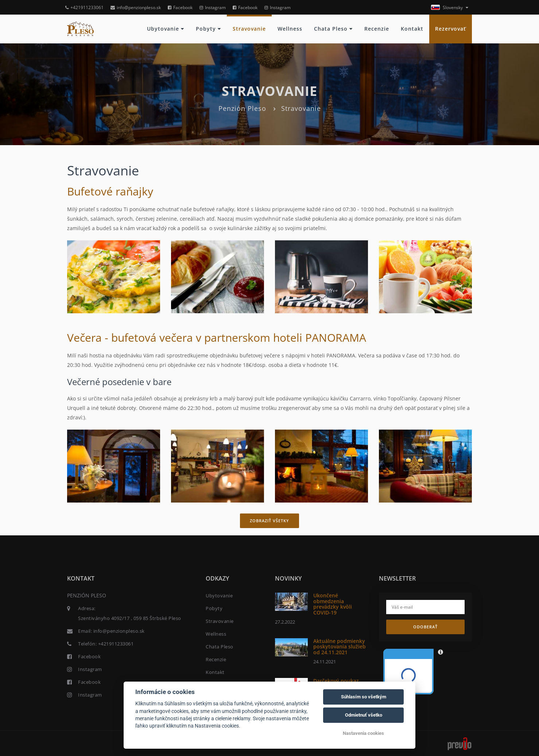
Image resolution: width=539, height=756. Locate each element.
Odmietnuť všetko (364, 715)
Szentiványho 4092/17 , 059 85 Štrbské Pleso (130, 618)
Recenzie (377, 29)
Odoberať (425, 627)
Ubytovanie (166, 29)
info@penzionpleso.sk (136, 7)
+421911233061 (84, 7)
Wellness (290, 29)
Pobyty (208, 29)
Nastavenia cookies (363, 733)
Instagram (213, 7)
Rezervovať (451, 29)
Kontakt (412, 29)
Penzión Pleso (242, 108)
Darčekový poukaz (336, 681)
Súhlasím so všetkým (364, 697)
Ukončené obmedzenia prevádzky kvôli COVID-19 (333, 604)
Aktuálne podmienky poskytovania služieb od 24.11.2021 (340, 647)
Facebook (180, 7)
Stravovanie (249, 29)
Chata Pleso (333, 29)
